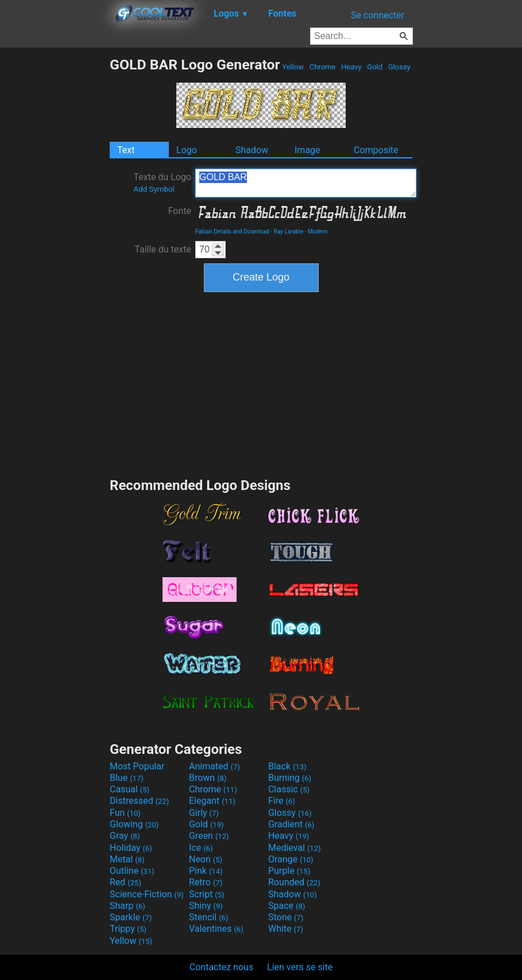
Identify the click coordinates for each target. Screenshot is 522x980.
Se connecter (378, 15)
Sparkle (131, 917)
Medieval (295, 848)
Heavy (351, 67)
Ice (201, 848)
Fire (282, 801)
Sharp (127, 906)
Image (308, 150)
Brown (208, 778)
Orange (291, 859)
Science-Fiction (147, 894)
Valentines (216, 929)
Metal (127, 859)
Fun (125, 813)
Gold (375, 67)
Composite (376, 150)
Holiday (131, 848)
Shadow (252, 150)
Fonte (180, 211)
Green (209, 836)
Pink (206, 871)
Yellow (293, 67)
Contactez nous (221, 967)
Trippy (128, 929)
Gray (125, 836)
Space (287, 906)
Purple (289, 871)
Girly (204, 813)
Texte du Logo (162, 182)
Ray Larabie (289, 232)
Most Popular (137, 766)
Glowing (134, 824)
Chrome (323, 67)
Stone (286, 917)
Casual (129, 789)
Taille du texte (163, 249)
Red (125, 882)
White (286, 929)
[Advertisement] (55, 228)
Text (126, 150)
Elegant (212, 801)
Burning (290, 778)
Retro (206, 882)
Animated (214, 766)
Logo (187, 150)
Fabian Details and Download (232, 232)
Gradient (291, 824)
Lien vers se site (300, 967)
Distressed (139, 801)
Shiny (206, 906)
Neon (206, 859)
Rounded (294, 882)
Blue (127, 778)
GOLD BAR (306, 183)
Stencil (208, 917)
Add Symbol (154, 189)
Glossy (399, 67)
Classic (289, 789)
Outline (132, 871)
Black (287, 766)
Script (207, 894)
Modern (318, 232)
